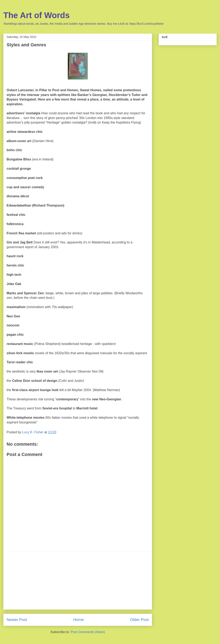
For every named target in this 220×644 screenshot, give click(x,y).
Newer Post (17, 620)
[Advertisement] (78, 581)
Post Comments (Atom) (88, 632)
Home (79, 620)
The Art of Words (36, 15)
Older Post (139, 620)
